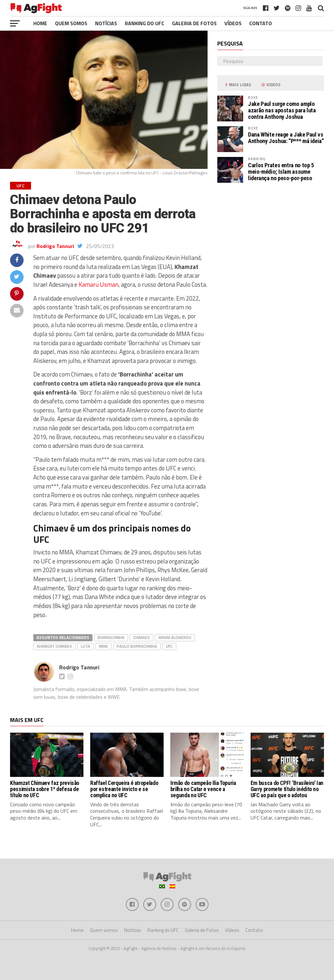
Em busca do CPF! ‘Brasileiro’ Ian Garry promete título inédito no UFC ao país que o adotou (287, 789)
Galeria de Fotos (194, 23)
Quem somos (71, 23)
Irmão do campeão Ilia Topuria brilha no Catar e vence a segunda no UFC (203, 789)
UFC (169, 646)
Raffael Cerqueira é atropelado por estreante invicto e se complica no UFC (124, 789)
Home (40, 23)
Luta (86, 646)
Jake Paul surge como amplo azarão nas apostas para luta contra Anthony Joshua (282, 110)
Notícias (106, 23)
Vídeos (233, 23)
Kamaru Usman (98, 284)
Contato (261, 23)
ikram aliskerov (175, 637)
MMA (103, 646)
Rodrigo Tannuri (55, 246)
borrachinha (111, 637)
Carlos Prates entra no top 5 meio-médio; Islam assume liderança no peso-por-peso (281, 172)
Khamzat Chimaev (54, 646)
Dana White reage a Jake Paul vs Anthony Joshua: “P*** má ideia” (286, 138)
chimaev (141, 637)
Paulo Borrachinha (137, 646)
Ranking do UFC (145, 23)
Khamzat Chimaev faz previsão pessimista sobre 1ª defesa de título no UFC (45, 789)
